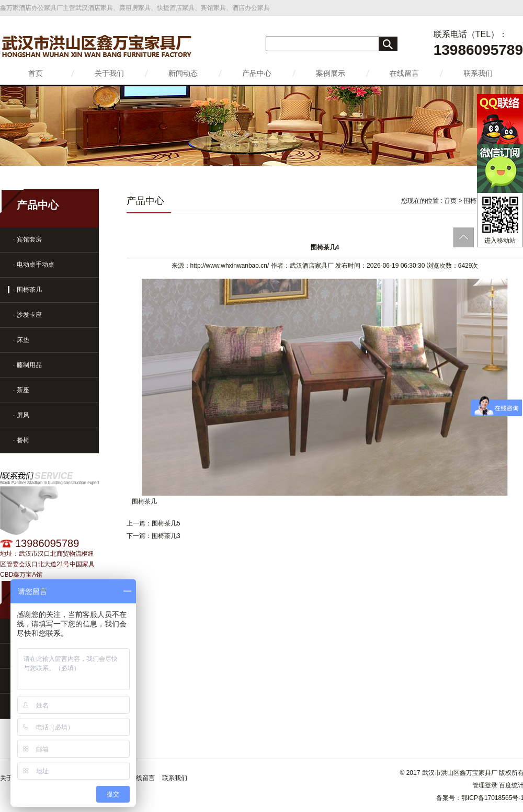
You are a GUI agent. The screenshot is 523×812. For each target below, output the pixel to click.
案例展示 (331, 73)
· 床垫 (21, 340)
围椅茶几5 (166, 523)
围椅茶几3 (166, 536)
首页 (36, 73)
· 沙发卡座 (27, 315)
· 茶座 (21, 390)
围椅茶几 (476, 201)
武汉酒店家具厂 (312, 266)
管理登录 (485, 785)
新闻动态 (183, 73)
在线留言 (404, 73)
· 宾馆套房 (27, 239)
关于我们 (109, 73)
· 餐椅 (21, 440)
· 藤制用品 (27, 365)
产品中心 (257, 73)
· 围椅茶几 (27, 290)
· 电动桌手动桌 (34, 265)
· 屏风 (21, 415)
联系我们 (478, 73)
